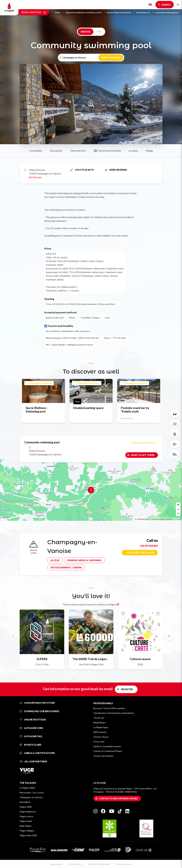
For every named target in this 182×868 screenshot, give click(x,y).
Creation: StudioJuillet (99, 864)
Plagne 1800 (26, 807)
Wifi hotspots (100, 732)
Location (133, 151)
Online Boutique (33, 719)
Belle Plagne (26, 826)
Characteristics (78, 151)
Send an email (116, 170)
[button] (169, 636)
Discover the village (141, 553)
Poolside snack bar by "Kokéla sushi (135, 410)
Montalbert (25, 802)
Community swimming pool (167, 13)
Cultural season (140, 659)
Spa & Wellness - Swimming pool (37, 410)
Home (59, 13)
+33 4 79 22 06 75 (82, 170)
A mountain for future (37, 703)
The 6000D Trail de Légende (91, 659)
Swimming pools (145, 13)
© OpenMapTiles (142, 519)
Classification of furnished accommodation (114, 713)
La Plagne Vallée (27, 788)
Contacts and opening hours (118, 798)
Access (55, 560)
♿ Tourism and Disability (107, 151)
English (150, 5)
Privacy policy (75, 864)
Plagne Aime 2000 (28, 835)
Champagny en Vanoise (39, 383)
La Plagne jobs (31, 728)
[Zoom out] (178, 509)
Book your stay (34, 12)
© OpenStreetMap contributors (162, 519)
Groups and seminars (104, 756)
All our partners (33, 761)
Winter (86, 32)
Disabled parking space (88, 408)
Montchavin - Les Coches (32, 793)
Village (149, 151)
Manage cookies (124, 864)
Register (127, 689)
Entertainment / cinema (66, 567)
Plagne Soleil (26, 821)
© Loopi (178, 519)
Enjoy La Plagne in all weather (120, 13)
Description (56, 151)
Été (99, 32)
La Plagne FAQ (31, 736)
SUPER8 (42, 659)
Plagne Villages (27, 831)
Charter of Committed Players (108, 751)
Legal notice (56, 864)
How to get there (143, 455)
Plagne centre (26, 816)
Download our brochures (39, 711)
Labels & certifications (37, 753)
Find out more (111, 58)
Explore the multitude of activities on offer (85, 13)
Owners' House (101, 737)
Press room (99, 742)
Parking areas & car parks (84, 560)
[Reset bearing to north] (178, 514)
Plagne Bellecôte (28, 812)
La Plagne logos (101, 727)
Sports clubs (30, 745)
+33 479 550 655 (149, 546)
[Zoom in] (178, 505)
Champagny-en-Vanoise (31, 797)
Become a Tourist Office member (109, 708)
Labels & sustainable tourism (107, 746)
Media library (99, 722)
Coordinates (36, 151)
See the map (35, 177)
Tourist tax (99, 718)
